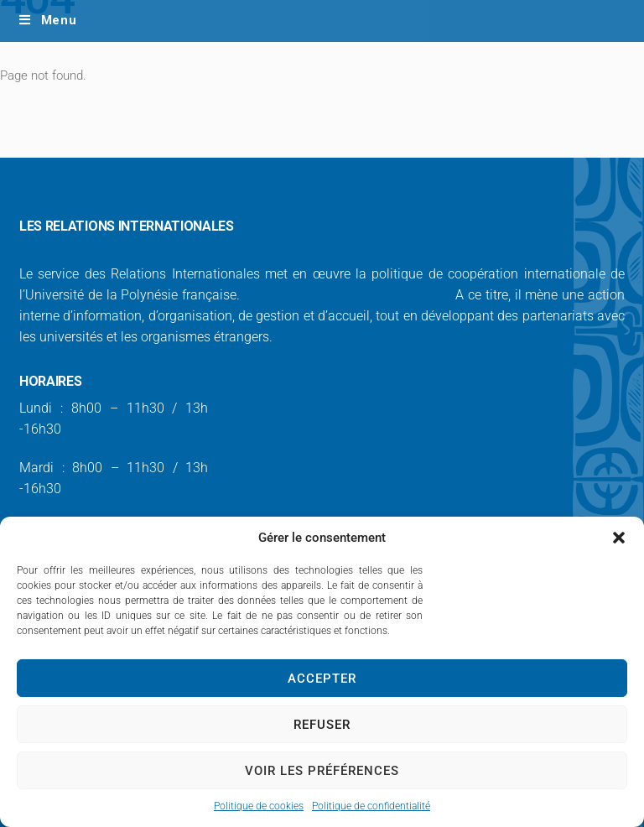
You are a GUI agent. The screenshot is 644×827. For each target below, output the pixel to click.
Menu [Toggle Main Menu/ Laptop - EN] (47, 20)
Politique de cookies (259, 806)
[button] (619, 538)
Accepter (322, 679)
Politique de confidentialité (371, 806)
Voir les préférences (322, 771)
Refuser (322, 725)
